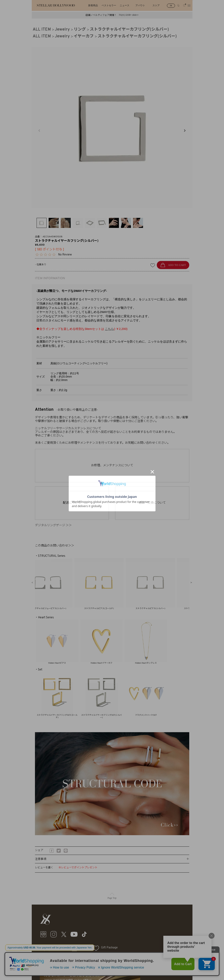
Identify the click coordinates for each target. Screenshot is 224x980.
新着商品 (93, 5)
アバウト (140, 5)
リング (80, 30)
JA (171, 6)
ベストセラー (109, 5)
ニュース (125, 5)
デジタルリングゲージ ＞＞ (55, 526)
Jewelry (62, 30)
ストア (156, 5)
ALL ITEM (42, 30)
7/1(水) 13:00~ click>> (129, 15)
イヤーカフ (84, 36)
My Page (58, 948)
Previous (39, 131)
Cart (82, 948)
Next (185, 131)
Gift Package (109, 948)
